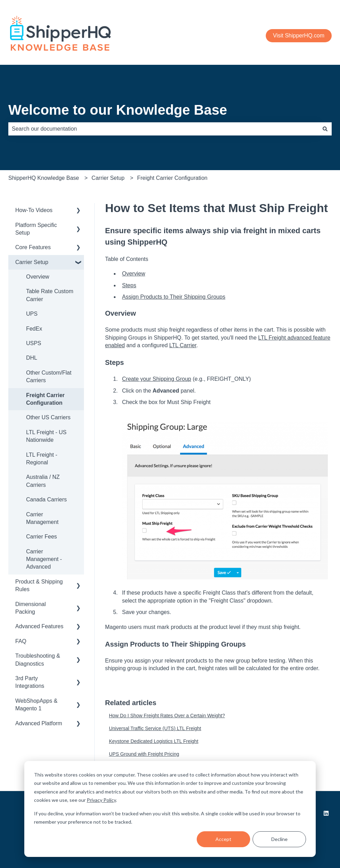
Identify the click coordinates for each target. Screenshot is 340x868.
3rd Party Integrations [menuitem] (30, 682)
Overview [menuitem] (38, 277)
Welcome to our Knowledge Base (118, 110)
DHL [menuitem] (32, 358)
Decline (279, 839)
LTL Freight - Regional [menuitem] (42, 459)
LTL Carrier (183, 345)
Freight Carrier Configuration (172, 178)
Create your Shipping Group (157, 379)
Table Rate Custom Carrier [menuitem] (50, 295)
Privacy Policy (101, 800)
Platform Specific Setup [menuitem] (36, 229)
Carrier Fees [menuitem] (41, 537)
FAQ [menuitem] (21, 641)
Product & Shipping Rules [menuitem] (39, 585)
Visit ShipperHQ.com (299, 36)
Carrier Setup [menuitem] (32, 262)
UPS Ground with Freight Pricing (144, 754)
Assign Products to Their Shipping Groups (174, 297)
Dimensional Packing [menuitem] (31, 608)
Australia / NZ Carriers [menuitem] (43, 481)
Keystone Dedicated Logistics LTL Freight (154, 741)
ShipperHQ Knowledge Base (44, 178)
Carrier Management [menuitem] (42, 518)
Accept (223, 839)
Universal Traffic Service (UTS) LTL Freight (155, 728)
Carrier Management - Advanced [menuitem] (44, 559)
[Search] (325, 129)
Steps (129, 285)
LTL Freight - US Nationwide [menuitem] (46, 436)
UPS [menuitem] (32, 314)
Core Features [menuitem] (33, 247)
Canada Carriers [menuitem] (46, 499)
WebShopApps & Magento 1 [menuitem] (36, 705)
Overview (134, 274)
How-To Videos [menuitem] (34, 210)
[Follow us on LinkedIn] (326, 813)
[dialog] (170, 809)
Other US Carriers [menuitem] (48, 417)
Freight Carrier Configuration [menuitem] (45, 399)
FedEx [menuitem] (34, 329)
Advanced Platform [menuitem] (39, 723)
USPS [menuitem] (34, 343)
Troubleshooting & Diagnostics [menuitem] (38, 660)
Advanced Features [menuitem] (39, 626)
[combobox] (163, 129)
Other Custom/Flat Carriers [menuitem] (49, 376)
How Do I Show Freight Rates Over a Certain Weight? (167, 716)
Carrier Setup (108, 178)
